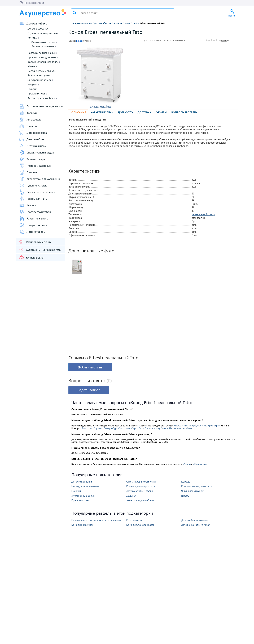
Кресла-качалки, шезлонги (44, 62)
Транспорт (29, 126)
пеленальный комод (203, 214)
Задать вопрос (89, 390)
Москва (178, 426)
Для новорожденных (44, 46)
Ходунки (33, 84)
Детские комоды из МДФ (195, 525)
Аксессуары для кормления (40, 179)
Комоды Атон (134, 520)
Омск (121, 428)
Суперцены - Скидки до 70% (40, 250)
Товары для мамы (33, 199)
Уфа (179, 428)
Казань (203, 426)
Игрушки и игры (33, 146)
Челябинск (187, 428)
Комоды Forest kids (82, 525)
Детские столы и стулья (41, 71)
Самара (165, 428)
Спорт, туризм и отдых (36, 152)
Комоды (33, 38)
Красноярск (214, 426)
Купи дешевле (31, 257)
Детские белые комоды (195, 520)
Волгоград (87, 428)
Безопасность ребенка (37, 192)
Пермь (173, 428)
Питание (28, 172)
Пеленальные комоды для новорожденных (96, 520)
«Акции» (187, 464)
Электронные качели (40, 80)
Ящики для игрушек (39, 75)
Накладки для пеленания (42, 53)
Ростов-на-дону (152, 428)
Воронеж (98, 428)
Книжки (28, 205)
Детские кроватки (39, 29)
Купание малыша (33, 185)
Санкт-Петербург (191, 426)
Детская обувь (32, 139)
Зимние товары (32, 159)
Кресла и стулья (37, 94)
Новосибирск (131, 428)
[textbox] (123, 13)
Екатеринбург (111, 428)
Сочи (141, 428)
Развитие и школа (34, 218)
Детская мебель (33, 23)
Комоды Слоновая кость (140, 525)
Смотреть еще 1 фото (100, 106)
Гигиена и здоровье (35, 166)
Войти (232, 13)
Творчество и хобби (35, 212)
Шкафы (32, 89)
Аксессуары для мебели (42, 98)
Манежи (33, 66)
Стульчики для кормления (43, 33)
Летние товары (32, 232)
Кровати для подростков (43, 57)
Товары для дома (33, 225)
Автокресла (30, 119)
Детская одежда (33, 133)
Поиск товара (75, 13)
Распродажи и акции (35, 242)
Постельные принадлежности (41, 106)
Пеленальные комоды (44, 42)
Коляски (28, 113)
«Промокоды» (200, 464)
